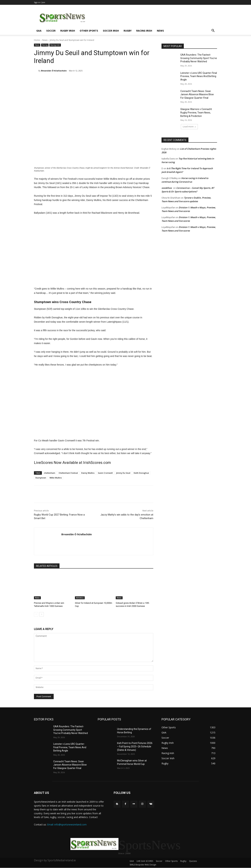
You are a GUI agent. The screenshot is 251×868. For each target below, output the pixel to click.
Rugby (128, 31)
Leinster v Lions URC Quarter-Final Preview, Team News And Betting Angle (199, 76)
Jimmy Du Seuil (123, 473)
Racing (45, 45)
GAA (39, 31)
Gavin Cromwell (105, 473)
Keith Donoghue (141, 473)
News (160, 31)
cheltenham (50, 473)
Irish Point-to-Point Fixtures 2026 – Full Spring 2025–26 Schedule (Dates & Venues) (135, 746)
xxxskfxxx (167, 188)
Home (37, 40)
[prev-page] (36, 614)
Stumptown (41, 478)
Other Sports (89, 31)
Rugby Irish (68, 31)
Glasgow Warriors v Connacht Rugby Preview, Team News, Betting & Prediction (196, 112)
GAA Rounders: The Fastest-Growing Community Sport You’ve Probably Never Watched (199, 58)
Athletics (80, 598)
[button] (213, 31)
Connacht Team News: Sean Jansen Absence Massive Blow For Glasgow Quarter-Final (197, 94)
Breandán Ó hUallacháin (54, 71)
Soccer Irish (111, 31)
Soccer (51, 31)
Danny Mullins (88, 473)
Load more (189, 127)
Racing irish (144, 31)
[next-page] (42, 614)
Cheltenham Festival (68, 473)
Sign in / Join (40, 2)
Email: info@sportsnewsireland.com (67, 824)
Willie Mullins (56, 478)
